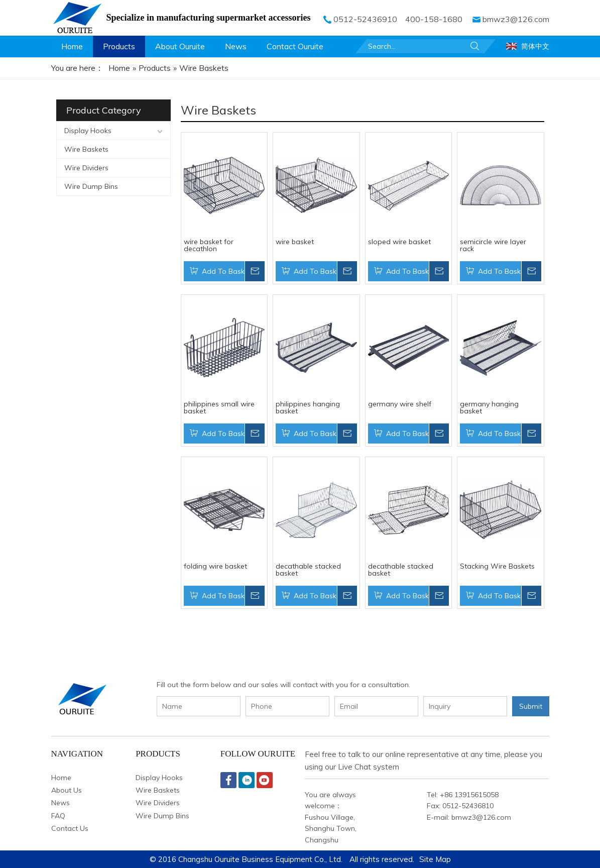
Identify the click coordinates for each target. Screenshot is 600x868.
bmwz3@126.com (516, 19)
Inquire (255, 271)
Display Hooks (88, 131)
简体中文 (535, 46)
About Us (67, 790)
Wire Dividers (86, 168)
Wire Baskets (86, 149)
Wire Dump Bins (91, 186)
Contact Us (70, 828)
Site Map (435, 859)
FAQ (58, 816)
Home (61, 778)
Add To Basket (223, 271)
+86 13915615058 (469, 795)
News (61, 803)
